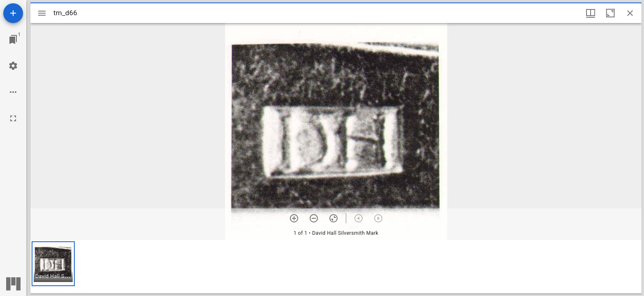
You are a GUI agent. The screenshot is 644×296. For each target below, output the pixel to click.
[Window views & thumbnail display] (591, 13)
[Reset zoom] (333, 218)
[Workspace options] (13, 92)
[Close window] (630, 13)
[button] (53, 264)
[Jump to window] (13, 39)
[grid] (336, 267)
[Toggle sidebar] (42, 13)
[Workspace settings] (13, 66)
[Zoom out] (314, 218)
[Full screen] (13, 118)
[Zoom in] (294, 218)
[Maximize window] (610, 13)
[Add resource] (13, 13)
